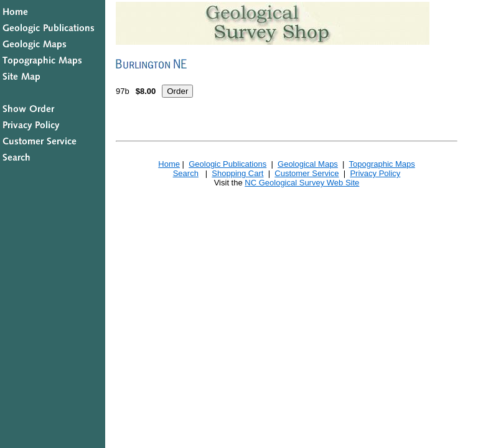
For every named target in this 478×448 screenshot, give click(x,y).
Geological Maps (308, 164)
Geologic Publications (227, 164)
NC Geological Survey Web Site (302, 183)
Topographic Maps (382, 164)
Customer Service (307, 173)
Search (186, 173)
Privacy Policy (375, 173)
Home (169, 164)
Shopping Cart (237, 173)
